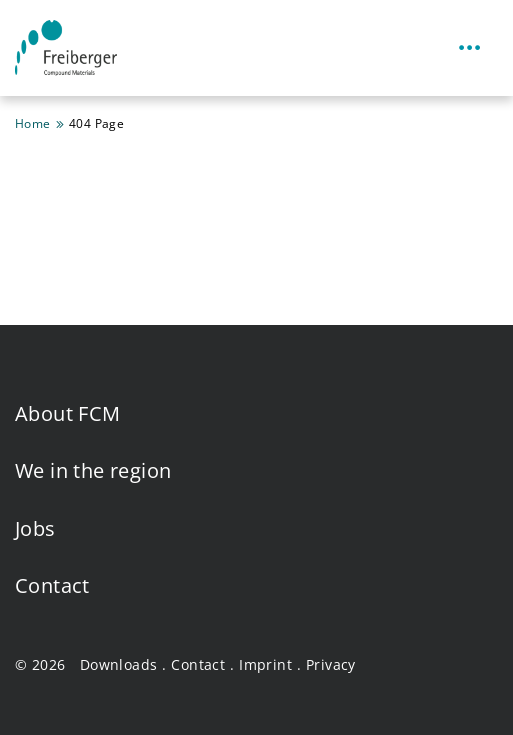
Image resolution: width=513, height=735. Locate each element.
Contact (52, 585)
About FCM (68, 413)
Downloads (119, 664)
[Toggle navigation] (470, 48)
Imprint (265, 664)
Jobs (35, 528)
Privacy (331, 664)
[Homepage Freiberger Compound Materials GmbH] (66, 48)
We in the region (93, 470)
